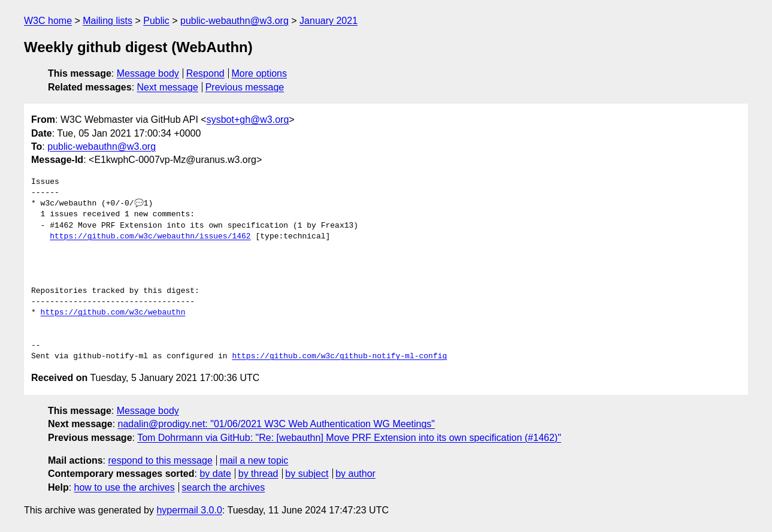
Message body (148, 73)
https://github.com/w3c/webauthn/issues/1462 (150, 237)
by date (215, 474)
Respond (205, 73)
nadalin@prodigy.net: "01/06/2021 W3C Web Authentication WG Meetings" (277, 424)
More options (260, 73)
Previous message (245, 87)
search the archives (224, 487)
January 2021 (329, 21)
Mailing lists (108, 21)
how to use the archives (125, 487)
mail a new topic (254, 460)
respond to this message (160, 460)
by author (355, 474)
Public (156, 21)
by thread (258, 474)
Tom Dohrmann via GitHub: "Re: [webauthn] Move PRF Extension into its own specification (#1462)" (349, 438)
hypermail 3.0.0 (189, 510)
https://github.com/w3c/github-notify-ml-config (339, 356)
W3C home (48, 21)
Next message (168, 87)
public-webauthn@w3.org (234, 21)
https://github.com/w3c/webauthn (113, 313)
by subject (307, 474)
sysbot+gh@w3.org (248, 120)
